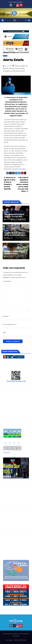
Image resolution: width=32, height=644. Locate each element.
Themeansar (16, 636)
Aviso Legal (9, 640)
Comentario (8, 281)
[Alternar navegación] (15, 20)
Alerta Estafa (13, 60)
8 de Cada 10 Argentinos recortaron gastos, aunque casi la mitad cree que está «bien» (22, 184)
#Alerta (17, 66)
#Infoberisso (7, 71)
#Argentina (24, 66)
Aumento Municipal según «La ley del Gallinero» (14, 216)
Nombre (6, 316)
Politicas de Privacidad (20, 640)
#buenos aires (14, 68)
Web (4, 333)
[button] (26, 20)
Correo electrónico (10, 324)
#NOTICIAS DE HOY (18, 71)
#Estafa (22, 68)
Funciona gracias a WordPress (11, 634)
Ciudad (5, 56)
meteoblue (7, 453)
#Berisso (6, 68)
